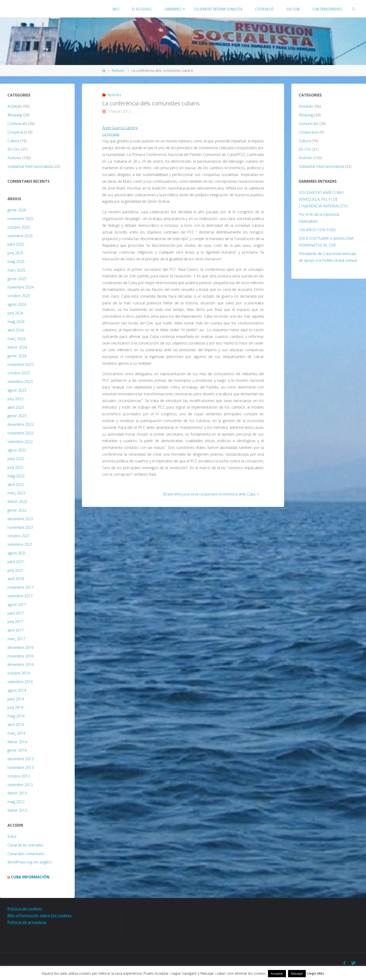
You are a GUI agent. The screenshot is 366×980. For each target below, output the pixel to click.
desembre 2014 (21, 664)
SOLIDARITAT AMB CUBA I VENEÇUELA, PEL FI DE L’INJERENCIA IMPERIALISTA (323, 199)
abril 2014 (16, 725)
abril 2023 (16, 407)
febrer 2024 (17, 347)
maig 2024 (16, 322)
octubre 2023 (19, 373)
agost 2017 (17, 605)
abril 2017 (16, 630)
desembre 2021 (21, 519)
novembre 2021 (21, 527)
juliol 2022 (16, 459)
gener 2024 (17, 356)
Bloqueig (15, 115)
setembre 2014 (20, 682)
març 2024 (16, 339)
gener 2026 (17, 210)
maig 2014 (16, 716)
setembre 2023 (20, 382)
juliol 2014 (16, 699)
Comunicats (17, 124)
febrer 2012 (17, 810)
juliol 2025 (16, 244)
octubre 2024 (19, 296)
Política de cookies (25, 909)
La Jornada (111, 134)
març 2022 (16, 493)
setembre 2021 (20, 544)
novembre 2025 (21, 219)
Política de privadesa (27, 922)
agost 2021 (17, 553)
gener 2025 (17, 279)
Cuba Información (30, 877)
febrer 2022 (17, 502)
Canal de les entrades (25, 845)
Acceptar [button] (277, 973)
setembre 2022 (20, 442)
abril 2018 (16, 579)
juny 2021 (15, 570)
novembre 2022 (21, 433)
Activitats (15, 106)
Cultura (13, 141)
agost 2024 (17, 304)
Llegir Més (315, 973)
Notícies (118, 70)
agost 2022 (17, 450)
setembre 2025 (20, 236)
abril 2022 (16, 485)
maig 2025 (16, 261)
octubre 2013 (19, 776)
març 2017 (16, 639)
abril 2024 (16, 330)
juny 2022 (15, 467)
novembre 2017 (21, 587)
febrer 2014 (17, 742)
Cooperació (17, 132)
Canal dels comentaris (26, 854)
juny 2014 (15, 707)
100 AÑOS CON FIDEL (318, 230)
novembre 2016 (21, 656)
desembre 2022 (21, 424)
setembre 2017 (20, 596)
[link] (353, 9)
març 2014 (16, 733)
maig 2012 (16, 802)
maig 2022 (16, 476)
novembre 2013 (21, 767)
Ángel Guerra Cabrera (120, 128)
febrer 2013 (17, 793)
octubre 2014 (19, 673)
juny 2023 (15, 399)
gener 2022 (17, 510)
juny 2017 (15, 622)
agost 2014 (17, 690)
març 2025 (16, 270)
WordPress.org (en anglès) (30, 862)
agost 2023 (17, 390)
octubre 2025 (19, 227)
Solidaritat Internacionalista (30, 166)
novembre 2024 (21, 287)
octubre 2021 (19, 536)
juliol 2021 (16, 562)
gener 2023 (17, 416)
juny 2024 (15, 313)
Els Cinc (14, 149)
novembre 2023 (21, 364)
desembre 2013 (21, 759)
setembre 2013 (20, 785)
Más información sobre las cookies (40, 915)
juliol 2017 (16, 613)
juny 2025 (15, 253)
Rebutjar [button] (297, 973)
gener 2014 (17, 750)
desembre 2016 (21, 647)
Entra (12, 836)
